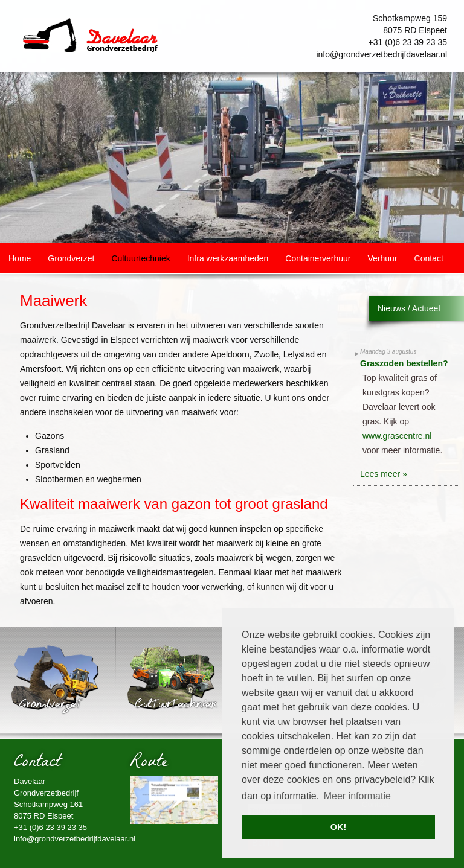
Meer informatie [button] (357, 796)
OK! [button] (338, 827)
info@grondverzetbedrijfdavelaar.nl (382, 54)
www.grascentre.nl (397, 436)
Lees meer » (384, 474)
